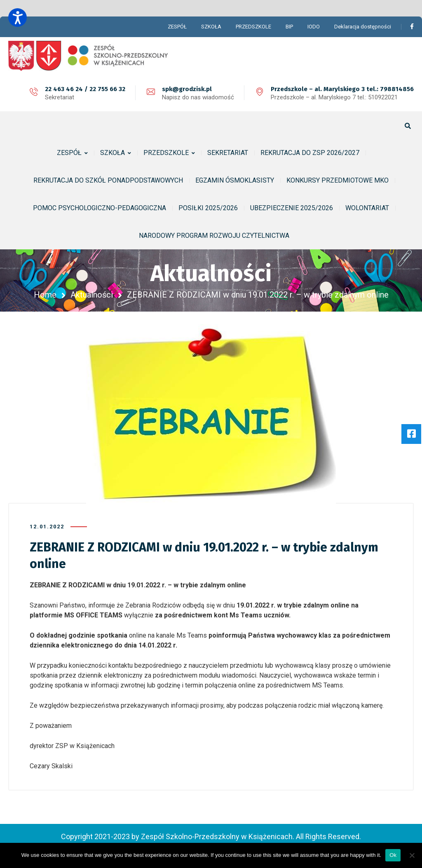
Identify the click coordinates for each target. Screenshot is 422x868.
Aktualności (92, 295)
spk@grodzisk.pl (187, 89)
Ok (393, 855)
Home (45, 295)
